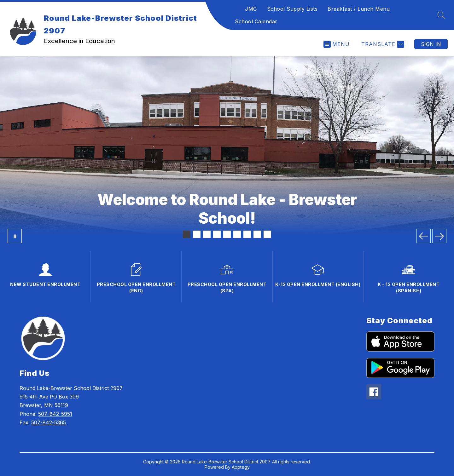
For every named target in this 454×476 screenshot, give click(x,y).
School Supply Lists (292, 9)
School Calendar (256, 21)
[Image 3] (207, 234)
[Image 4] (217, 234)
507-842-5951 (55, 414)
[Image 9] (267, 234)
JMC (251, 9)
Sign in (431, 44)
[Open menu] (337, 44)
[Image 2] (197, 234)
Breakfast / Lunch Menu (359, 9)
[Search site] (441, 15)
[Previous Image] (424, 236)
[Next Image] (439, 236)
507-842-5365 (49, 422)
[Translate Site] (382, 44)
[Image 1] (187, 234)
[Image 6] (237, 234)
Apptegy (241, 467)
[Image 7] (247, 234)
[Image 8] (257, 234)
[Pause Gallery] (15, 236)
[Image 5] (227, 234)
